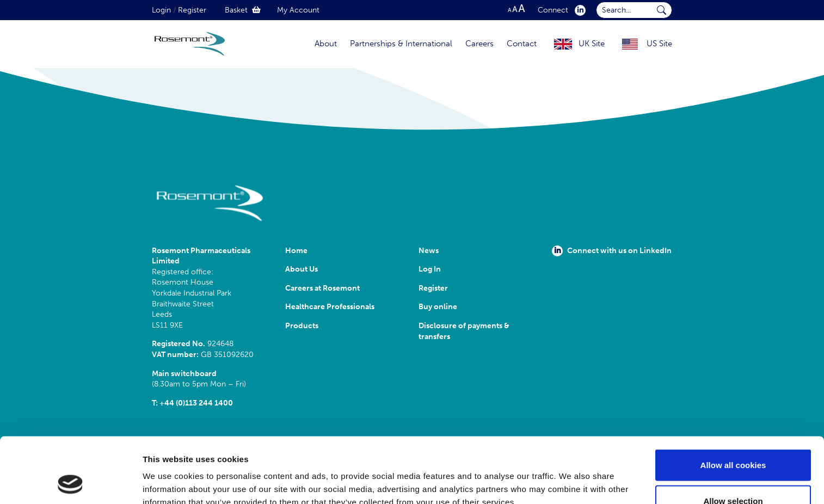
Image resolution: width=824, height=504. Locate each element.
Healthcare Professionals (330, 307)
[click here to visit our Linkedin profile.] (578, 10)
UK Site (592, 44)
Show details (571, 476)
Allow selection (733, 440)
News (429, 251)
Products (302, 326)
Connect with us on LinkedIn (612, 251)
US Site (659, 44)
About (326, 44)
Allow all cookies (733, 404)
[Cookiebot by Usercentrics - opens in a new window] (70, 483)
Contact (522, 44)
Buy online (438, 307)
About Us (302, 269)
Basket (243, 10)
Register (192, 10)
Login (161, 10)
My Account (298, 10)
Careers (479, 44)
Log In (430, 269)
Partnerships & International (401, 44)
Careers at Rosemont (324, 288)
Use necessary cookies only (733, 475)
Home (296, 251)
